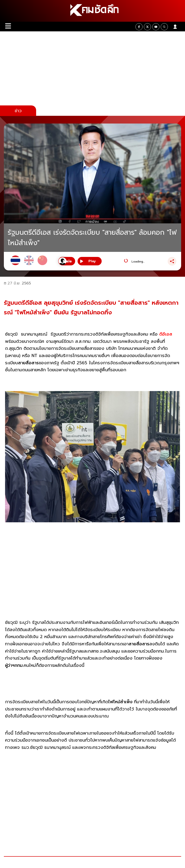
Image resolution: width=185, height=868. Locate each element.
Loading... (138, 262)
